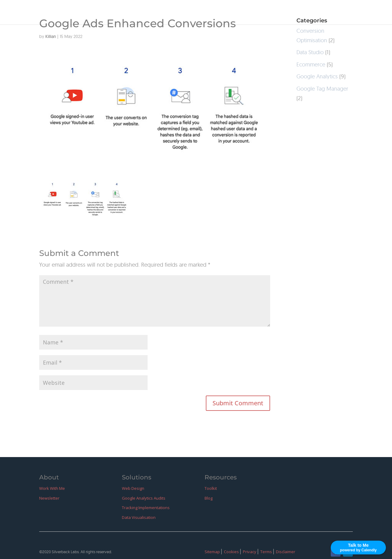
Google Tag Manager (322, 89)
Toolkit (211, 488)
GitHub (330, 13)
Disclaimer (286, 552)
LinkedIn (359, 13)
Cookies (232, 552)
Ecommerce (311, 64)
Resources (279, 13)
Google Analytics (317, 76)
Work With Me (239, 13)
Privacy (250, 552)
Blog (307, 13)
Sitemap (213, 552)
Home (205, 13)
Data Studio (310, 52)
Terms (267, 552)
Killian (51, 36)
